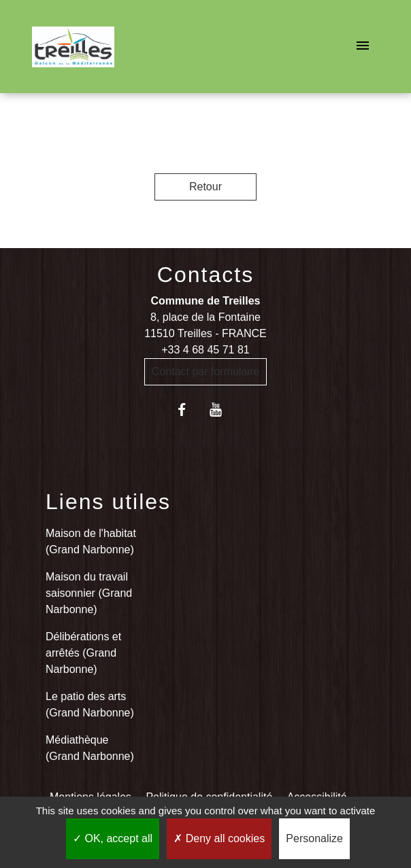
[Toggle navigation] (363, 47)
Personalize (314, 838)
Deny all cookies (219, 838)
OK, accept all (113, 838)
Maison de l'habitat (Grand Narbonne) (91, 541)
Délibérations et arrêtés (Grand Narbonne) (83, 653)
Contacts (205, 275)
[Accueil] (73, 47)
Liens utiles (108, 502)
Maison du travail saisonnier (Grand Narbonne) (89, 593)
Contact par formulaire (205, 371)
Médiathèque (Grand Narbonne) (90, 748)
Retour (205, 187)
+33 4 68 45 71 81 (205, 350)
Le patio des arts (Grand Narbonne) (90, 705)
